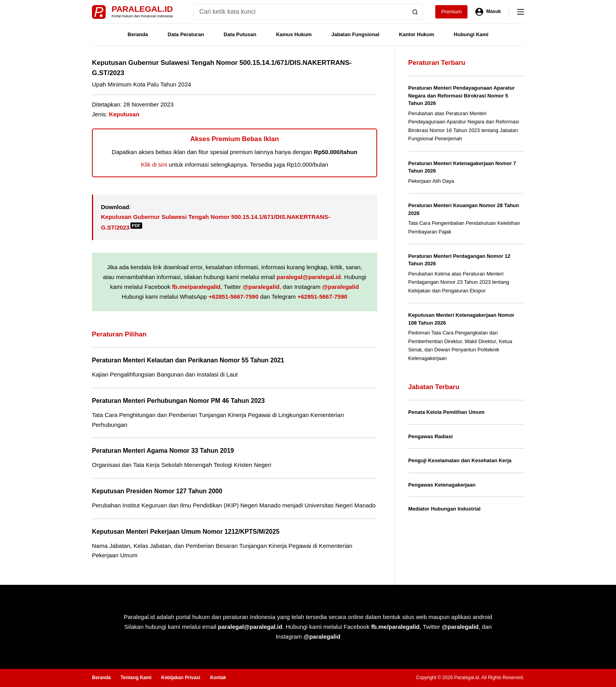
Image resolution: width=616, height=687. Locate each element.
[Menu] (521, 12)
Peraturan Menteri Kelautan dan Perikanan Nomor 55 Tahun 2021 (188, 360)
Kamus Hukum (294, 34)
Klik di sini (154, 164)
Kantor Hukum (417, 34)
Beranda (138, 34)
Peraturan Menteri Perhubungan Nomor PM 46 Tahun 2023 (178, 401)
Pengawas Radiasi (430, 436)
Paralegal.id (142, 9)
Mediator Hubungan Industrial (444, 509)
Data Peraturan (186, 34)
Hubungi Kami (471, 34)
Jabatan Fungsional (355, 34)
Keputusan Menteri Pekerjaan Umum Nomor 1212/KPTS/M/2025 (186, 532)
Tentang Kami (136, 678)
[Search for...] (300, 12)
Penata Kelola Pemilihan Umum (446, 412)
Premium (451, 12)
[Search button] (415, 12)
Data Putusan (240, 34)
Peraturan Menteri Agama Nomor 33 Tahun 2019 (163, 451)
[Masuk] (488, 12)
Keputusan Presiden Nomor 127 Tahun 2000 (157, 491)
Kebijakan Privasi (181, 678)
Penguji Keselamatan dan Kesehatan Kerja (460, 460)
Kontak (218, 678)
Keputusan (124, 114)
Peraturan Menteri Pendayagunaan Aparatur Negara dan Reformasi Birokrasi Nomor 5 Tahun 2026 (461, 96)
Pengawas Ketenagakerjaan (442, 485)
